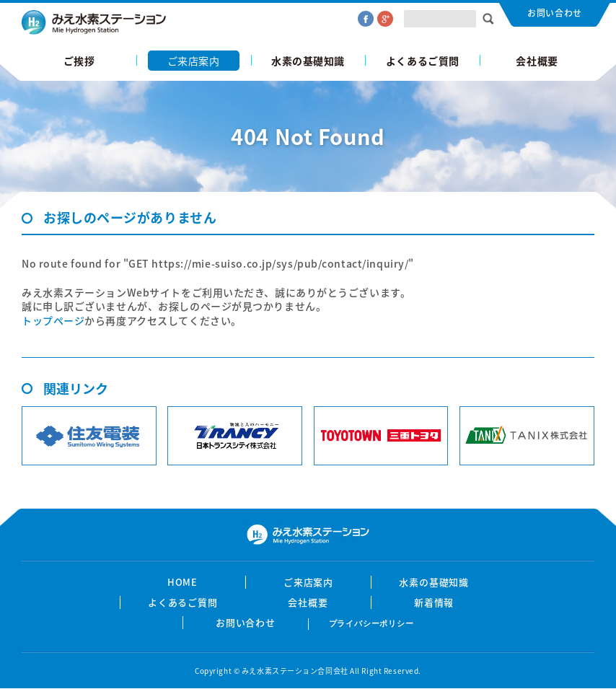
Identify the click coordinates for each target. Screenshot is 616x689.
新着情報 (434, 602)
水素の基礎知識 (308, 61)
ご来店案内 (194, 61)
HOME (183, 582)
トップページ (53, 320)
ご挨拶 (79, 61)
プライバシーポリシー (371, 623)
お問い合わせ (554, 13)
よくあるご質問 (423, 61)
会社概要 (537, 61)
